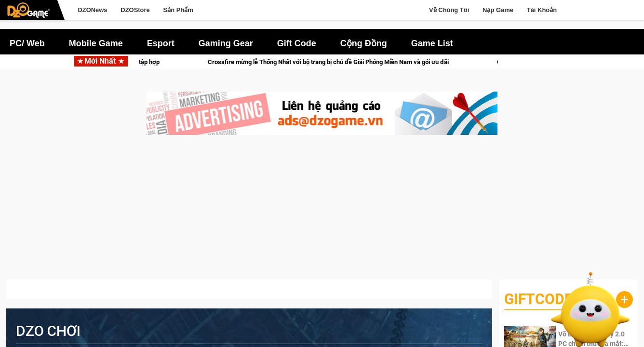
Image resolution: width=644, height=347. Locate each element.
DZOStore (135, 10)
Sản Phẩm (178, 10)
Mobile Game (96, 43)
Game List (432, 43)
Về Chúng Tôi (449, 10)
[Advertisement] (322, 212)
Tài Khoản (542, 10)
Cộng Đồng (364, 43)
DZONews (92, 10)
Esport (161, 43)
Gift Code (297, 43)
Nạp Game (498, 10)
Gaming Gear (226, 43)
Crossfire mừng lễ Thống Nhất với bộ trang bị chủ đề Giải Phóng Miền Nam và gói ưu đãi (334, 62)
